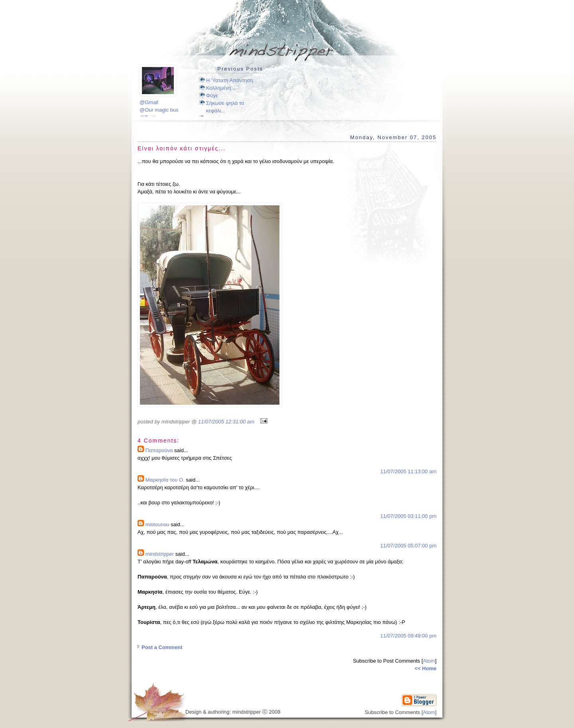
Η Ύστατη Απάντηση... (232, 80)
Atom (429, 661)
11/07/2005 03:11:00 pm (408, 516)
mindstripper (160, 554)
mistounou (157, 524)
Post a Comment (162, 647)
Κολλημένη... (221, 88)
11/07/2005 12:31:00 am (226, 422)
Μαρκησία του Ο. (165, 480)
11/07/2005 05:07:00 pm (408, 546)
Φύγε (212, 95)
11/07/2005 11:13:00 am (408, 471)
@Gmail (149, 102)
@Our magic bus (159, 110)
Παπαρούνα (159, 450)
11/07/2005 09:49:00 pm (408, 636)
